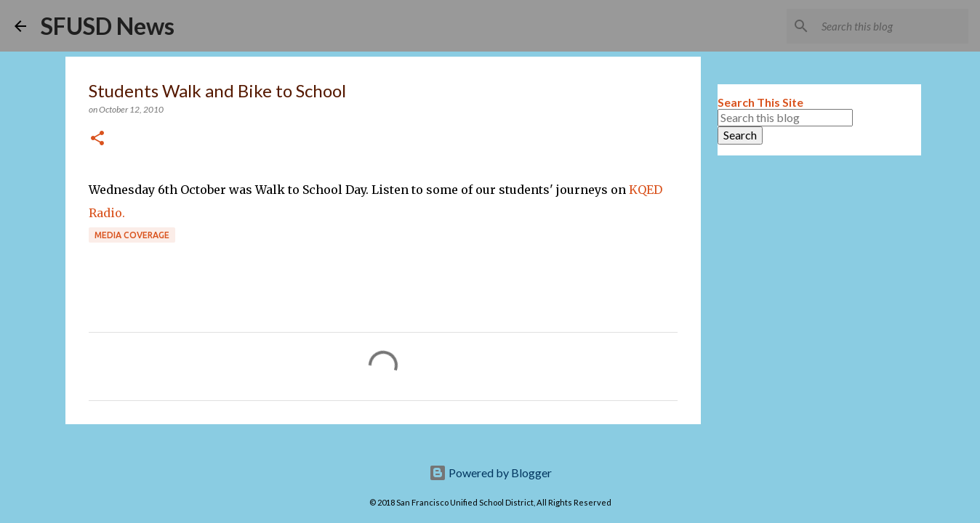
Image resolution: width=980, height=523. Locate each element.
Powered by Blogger (490, 473)
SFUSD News (108, 26)
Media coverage (132, 235)
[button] (97, 139)
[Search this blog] (892, 26)
